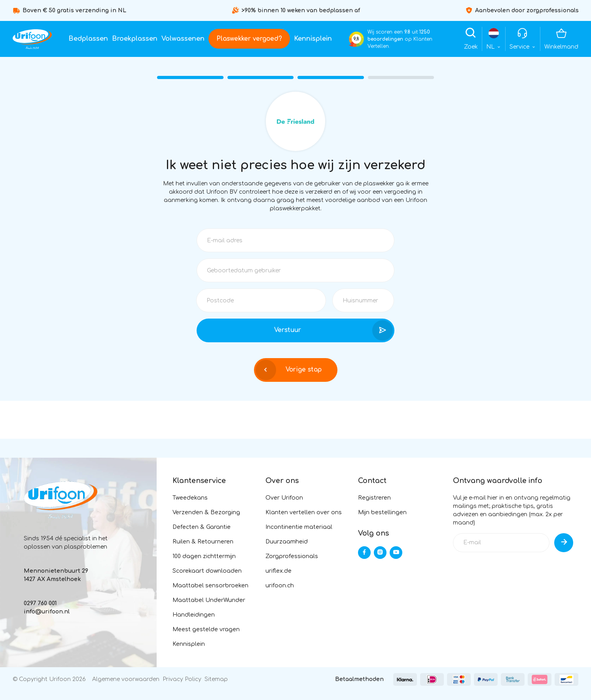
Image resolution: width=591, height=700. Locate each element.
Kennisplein (313, 39)
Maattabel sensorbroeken (210, 586)
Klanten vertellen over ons (304, 512)
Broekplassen (135, 39)
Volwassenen (183, 39)
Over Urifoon (284, 498)
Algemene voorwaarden (126, 679)
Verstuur (333, 330)
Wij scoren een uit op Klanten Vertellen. (400, 39)
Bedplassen (88, 39)
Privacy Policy (182, 679)
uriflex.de (278, 571)
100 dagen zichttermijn (204, 556)
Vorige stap (289, 370)
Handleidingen (194, 615)
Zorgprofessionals (292, 556)
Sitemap (216, 679)
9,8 (356, 39)
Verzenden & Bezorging (206, 512)
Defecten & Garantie (202, 527)
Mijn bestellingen (382, 512)
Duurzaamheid (287, 542)
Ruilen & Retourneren (203, 542)
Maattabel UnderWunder (209, 600)
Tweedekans (190, 498)
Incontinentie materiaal (299, 527)
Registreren (374, 498)
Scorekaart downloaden (207, 571)
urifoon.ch (280, 586)
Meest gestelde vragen (206, 629)
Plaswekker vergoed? (249, 39)
